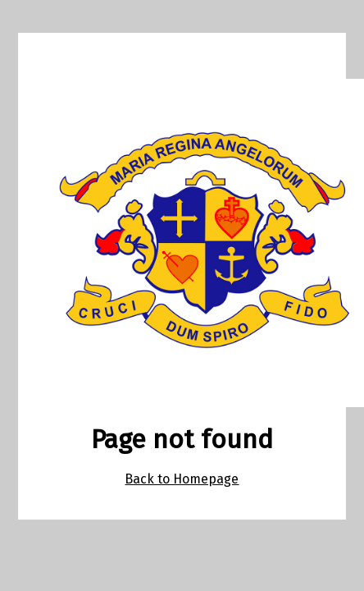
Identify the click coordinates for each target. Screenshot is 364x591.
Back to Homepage (182, 479)
